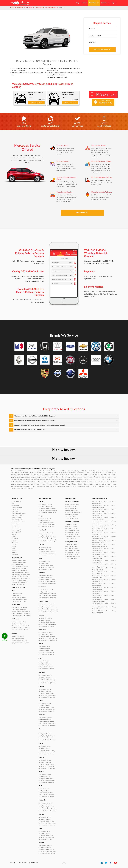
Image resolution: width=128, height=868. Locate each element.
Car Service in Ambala (18, 636)
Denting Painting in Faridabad (47, 579)
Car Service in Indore (44, 647)
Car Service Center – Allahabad (21, 630)
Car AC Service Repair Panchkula (48, 809)
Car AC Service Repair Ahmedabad (22, 614)
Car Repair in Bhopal (44, 521)
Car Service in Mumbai (45, 760)
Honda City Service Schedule (20, 576)
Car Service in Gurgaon (45, 618)
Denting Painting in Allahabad (20, 626)
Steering (14, 548)
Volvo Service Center (71, 538)
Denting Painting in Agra (19, 597)
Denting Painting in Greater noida (48, 608)
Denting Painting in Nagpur (46, 778)
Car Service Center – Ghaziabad (48, 598)
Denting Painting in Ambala (20, 640)
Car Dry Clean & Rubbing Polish (45, 8)
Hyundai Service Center (72, 510)
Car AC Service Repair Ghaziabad (48, 596)
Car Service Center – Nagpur (47, 782)
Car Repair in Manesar (45, 734)
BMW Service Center (71, 527)
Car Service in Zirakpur (45, 846)
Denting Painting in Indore (46, 651)
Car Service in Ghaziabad (46, 590)
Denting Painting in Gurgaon (47, 622)
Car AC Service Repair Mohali (47, 752)
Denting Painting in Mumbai (47, 764)
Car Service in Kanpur (45, 704)
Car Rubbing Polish (17, 519)
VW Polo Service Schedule (19, 580)
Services (105, 3)
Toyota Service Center (72, 518)
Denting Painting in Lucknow (47, 722)
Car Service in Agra (17, 593)
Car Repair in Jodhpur (45, 691)
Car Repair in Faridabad (45, 578)
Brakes (14, 535)
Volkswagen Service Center (73, 536)
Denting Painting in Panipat (46, 821)
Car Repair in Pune (44, 833)
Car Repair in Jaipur (44, 663)
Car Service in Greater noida (47, 604)
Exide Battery (16, 527)
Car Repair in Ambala (18, 638)
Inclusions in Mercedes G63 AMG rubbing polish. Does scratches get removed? (40, 425)
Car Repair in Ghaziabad (45, 592)
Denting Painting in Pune (46, 835)
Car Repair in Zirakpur (45, 848)
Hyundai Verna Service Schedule (21, 574)
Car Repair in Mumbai (45, 762)
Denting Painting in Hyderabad (47, 636)
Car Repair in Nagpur (45, 777)
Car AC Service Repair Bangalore (48, 510)
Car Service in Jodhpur (45, 689)
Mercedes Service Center (72, 532)
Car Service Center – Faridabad (47, 583)
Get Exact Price (36, 103)
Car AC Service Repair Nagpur (47, 780)
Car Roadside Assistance (19, 521)
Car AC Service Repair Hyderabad (48, 638)
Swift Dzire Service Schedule (20, 566)
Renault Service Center (72, 514)
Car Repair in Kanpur (45, 705)
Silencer (14, 550)
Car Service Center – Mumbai (47, 768)
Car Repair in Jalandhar (45, 677)
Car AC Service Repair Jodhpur (47, 695)
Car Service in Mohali (45, 746)
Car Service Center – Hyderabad (48, 640)
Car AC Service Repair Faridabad (48, 581)
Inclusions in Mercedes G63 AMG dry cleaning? (30, 430)
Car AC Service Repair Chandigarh (48, 539)
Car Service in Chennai (45, 547)
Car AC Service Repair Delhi (46, 567)
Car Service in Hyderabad (46, 632)
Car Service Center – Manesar (47, 740)
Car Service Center (17, 507)
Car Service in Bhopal (45, 519)
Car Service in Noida (44, 789)
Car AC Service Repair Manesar (47, 738)
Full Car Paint (16, 523)
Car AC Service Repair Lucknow (47, 724)
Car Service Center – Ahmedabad (21, 616)
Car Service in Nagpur (45, 775)
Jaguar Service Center (71, 528)
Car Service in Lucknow (45, 718)
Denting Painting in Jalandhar (47, 679)
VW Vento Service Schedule (20, 582)
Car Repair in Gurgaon (45, 620)
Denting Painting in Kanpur (46, 707)
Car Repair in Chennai (45, 549)
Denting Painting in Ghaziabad (47, 594)
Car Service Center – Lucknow (47, 725)
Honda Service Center (72, 508)
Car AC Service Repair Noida (47, 795)
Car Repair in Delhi (44, 563)
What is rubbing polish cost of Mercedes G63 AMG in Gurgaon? (35, 420)
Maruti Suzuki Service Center (74, 512)
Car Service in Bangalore (46, 505)
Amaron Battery (16, 529)
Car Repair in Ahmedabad (19, 610)
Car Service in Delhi (44, 561)
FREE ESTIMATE (5, 640)
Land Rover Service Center (73, 530)
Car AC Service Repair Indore (47, 653)
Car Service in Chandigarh (46, 533)
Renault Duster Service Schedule (21, 578)
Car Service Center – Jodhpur (47, 697)
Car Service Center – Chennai (47, 555)
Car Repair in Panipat (45, 819)
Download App (16, 505)
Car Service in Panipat (45, 817)
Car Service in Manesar (45, 732)
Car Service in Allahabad (19, 622)
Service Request (16, 501)
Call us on (103, 94)
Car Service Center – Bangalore (47, 512)
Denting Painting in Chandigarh (47, 537)
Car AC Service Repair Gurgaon (47, 624)
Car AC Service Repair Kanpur (47, 709)
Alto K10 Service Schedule (19, 563)
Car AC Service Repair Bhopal (47, 525)
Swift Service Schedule (18, 565)
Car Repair (15, 511)
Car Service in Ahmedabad (19, 608)
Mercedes (20, 8)
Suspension (15, 539)
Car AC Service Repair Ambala (20, 642)
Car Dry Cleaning (17, 517)
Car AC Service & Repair (19, 513)
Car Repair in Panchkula (45, 805)
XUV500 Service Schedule (19, 584)
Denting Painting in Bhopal (46, 523)
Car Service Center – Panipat (47, 825)
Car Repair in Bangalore (45, 506)
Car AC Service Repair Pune (46, 837)
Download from (103, 102)
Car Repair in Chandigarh (46, 535)
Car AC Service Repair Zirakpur (47, 851)
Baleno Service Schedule (19, 568)
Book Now (94, 3)
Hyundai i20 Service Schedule (20, 572)
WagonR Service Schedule (19, 561)
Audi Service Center (71, 525)
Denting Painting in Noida (46, 793)
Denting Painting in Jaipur (46, 665)
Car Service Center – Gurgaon (47, 626)
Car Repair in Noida (44, 791)
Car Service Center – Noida (46, 797)
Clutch (14, 537)
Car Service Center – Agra (19, 601)
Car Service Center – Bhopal (46, 527)
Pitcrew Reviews (64, 450)
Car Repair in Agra (17, 595)
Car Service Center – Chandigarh (48, 541)
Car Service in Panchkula (46, 803)
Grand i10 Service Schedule (20, 570)
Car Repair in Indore (44, 649)
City (114, 3)
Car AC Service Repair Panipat (47, 823)
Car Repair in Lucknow (45, 720)
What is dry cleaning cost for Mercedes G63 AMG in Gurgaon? (34, 416)
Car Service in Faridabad (45, 576)
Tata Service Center (71, 516)
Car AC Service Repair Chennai (47, 553)
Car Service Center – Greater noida (48, 612)
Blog (77, 3)
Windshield (15, 554)
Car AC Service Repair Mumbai (47, 766)
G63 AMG (29, 8)
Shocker (14, 541)
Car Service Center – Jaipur (46, 669)
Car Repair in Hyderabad (46, 634)
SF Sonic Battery (16, 531)
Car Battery (15, 525)
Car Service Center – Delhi (46, 569)
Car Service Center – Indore (46, 654)
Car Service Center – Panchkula (47, 811)
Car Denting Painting (18, 515)
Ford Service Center (71, 506)
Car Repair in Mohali (44, 748)
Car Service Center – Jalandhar (47, 683)
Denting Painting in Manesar (47, 736)
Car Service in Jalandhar (45, 675)
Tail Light (14, 544)
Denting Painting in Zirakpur (47, 850)
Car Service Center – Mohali (46, 754)
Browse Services (102, 49)
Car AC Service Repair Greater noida (49, 610)
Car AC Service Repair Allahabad (21, 628)
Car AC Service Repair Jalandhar (48, 681)
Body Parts (15, 552)
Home (12, 8)
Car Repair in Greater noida (46, 606)
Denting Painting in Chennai (47, 551)
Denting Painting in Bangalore (47, 508)
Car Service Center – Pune (46, 839)
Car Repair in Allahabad (19, 624)
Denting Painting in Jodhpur (46, 693)
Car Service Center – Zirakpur (47, 853)
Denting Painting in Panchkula (47, 807)
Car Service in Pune (44, 831)
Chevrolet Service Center (72, 505)
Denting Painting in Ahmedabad (21, 612)
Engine (14, 546)
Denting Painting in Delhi (46, 565)
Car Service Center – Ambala (20, 644)
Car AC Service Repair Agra (19, 599)
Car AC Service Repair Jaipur (47, 667)
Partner (84, 3)
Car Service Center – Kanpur (47, 711)
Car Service (15, 509)
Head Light (15, 542)
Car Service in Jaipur (44, 661)
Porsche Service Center (72, 534)
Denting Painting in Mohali (46, 750)
